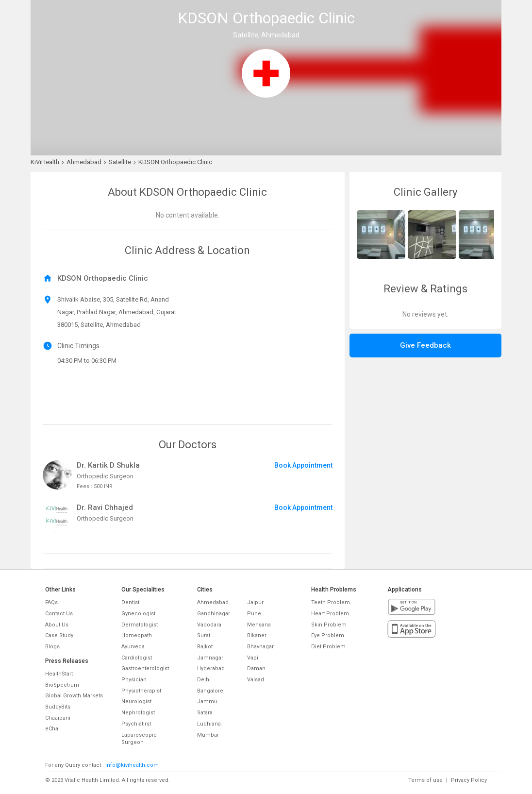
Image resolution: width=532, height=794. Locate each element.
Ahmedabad (213, 602)
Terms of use (425, 780)
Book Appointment (303, 465)
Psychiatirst (136, 724)
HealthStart (59, 674)
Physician (134, 680)
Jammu (207, 701)
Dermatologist (140, 625)
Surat (204, 635)
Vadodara (209, 625)
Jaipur (255, 602)
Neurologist (136, 701)
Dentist (130, 602)
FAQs (51, 602)
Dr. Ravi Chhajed (105, 507)
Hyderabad (211, 668)
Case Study (59, 635)
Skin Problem (329, 625)
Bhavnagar (260, 647)
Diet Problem (328, 647)
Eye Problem (328, 635)
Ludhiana (209, 724)
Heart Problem (330, 614)
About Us (57, 625)
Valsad (256, 680)
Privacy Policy (469, 780)
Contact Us (59, 614)
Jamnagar (210, 658)
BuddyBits (58, 707)
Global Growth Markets (74, 696)
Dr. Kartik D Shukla (108, 465)
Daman (256, 668)
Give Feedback (425, 345)
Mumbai (208, 735)
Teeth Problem (331, 602)
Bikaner (257, 635)
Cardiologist (137, 658)
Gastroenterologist (145, 668)
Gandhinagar (214, 614)
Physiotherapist (141, 691)
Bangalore (210, 691)
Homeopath (137, 635)
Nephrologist (138, 713)
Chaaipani (58, 718)
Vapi (253, 658)
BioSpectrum (62, 685)
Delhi (204, 680)
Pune (254, 614)
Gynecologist (138, 614)
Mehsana (259, 625)
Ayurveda (133, 647)
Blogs (52, 647)
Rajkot (205, 647)
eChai (52, 729)
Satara (205, 713)
